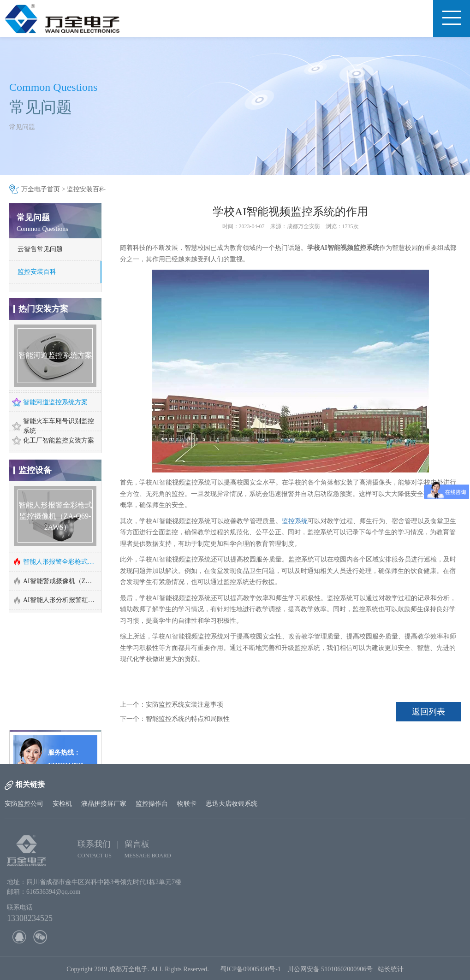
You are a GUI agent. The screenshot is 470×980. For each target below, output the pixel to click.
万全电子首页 (41, 189)
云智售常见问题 (40, 249)
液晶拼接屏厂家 (104, 804)
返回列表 (428, 712)
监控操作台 (152, 804)
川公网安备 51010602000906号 (333, 973)
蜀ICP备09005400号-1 (250, 973)
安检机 (62, 804)
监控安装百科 (86, 189)
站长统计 (391, 973)
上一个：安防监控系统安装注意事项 (172, 705)
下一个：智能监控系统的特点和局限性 (175, 719)
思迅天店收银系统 (232, 804)
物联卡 (187, 804)
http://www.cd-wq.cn (53, 743)
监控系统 (295, 521)
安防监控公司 (24, 804)
